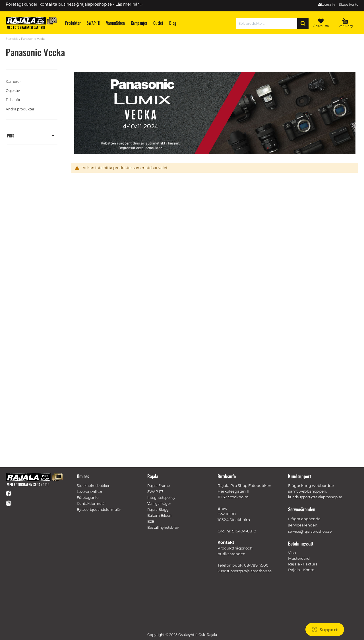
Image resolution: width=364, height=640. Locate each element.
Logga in (328, 5)
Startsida (12, 39)
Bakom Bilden (159, 516)
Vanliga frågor (159, 504)
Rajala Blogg (158, 510)
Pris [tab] (11, 135)
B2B (151, 521)
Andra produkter (20, 109)
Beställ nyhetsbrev (163, 527)
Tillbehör (13, 100)
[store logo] (31, 23)
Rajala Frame (159, 486)
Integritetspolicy (161, 498)
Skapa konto (349, 5)
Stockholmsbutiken (94, 486)
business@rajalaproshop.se (85, 4)
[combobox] (268, 23)
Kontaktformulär (91, 504)
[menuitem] (73, 23)
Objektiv (13, 91)
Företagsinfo (88, 498)
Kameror (13, 82)
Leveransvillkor (90, 492)
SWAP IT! (155, 492)
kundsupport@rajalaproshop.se (245, 571)
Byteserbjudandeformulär (99, 510)
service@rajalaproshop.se (310, 531)
